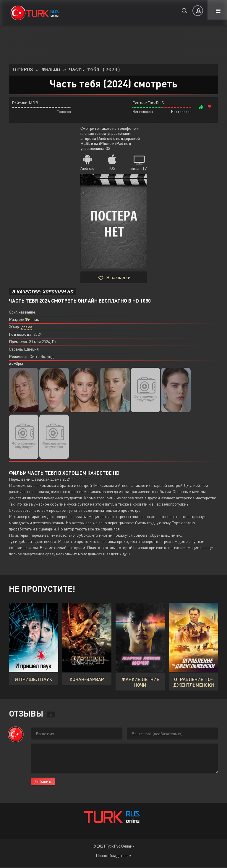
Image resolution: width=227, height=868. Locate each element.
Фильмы (32, 320)
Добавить (43, 783)
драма (27, 328)
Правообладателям (113, 857)
